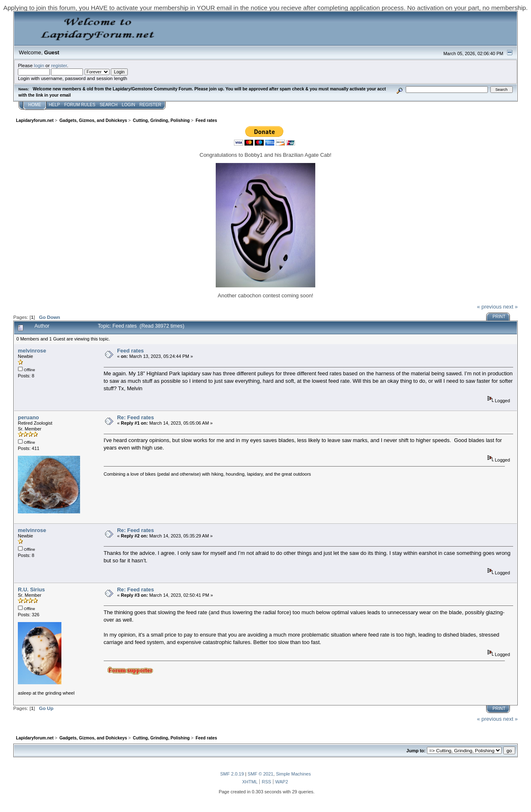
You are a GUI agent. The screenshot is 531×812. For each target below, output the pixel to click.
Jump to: (416, 751)
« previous (490, 307)
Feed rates (130, 351)
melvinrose (32, 351)
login (39, 65)
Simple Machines (293, 774)
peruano (28, 417)
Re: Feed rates (135, 417)
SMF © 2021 (261, 774)
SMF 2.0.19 (232, 774)
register (59, 65)
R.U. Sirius (31, 590)
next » (510, 307)
